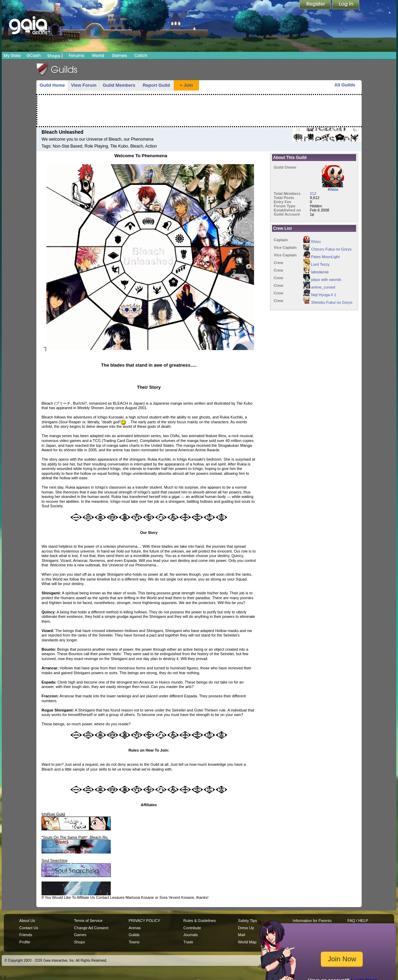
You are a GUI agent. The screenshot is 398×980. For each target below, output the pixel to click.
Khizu (312, 242)
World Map (247, 942)
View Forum (84, 85)
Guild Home (52, 85)
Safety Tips (248, 921)
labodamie (316, 272)
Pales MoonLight (321, 257)
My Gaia (12, 55)
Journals (191, 935)
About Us (27, 921)
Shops (55, 56)
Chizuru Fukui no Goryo (327, 249)
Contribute (192, 928)
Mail (242, 935)
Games (119, 55)
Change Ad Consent (91, 928)
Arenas (135, 928)
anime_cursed (319, 287)
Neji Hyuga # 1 (320, 295)
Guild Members (119, 85)
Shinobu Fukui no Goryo (328, 302)
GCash (34, 55)
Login (346, 5)
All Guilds (345, 85)
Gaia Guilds (57, 69)
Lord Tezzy (316, 264)
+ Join (187, 85)
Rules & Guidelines (200, 921)
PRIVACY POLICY (144, 921)
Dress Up (246, 928)
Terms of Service (88, 921)
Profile (25, 942)
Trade (188, 942)
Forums (76, 55)
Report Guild (156, 85)
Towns (134, 942)
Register (316, 5)
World (98, 55)
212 (313, 194)
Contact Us (29, 928)
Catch (141, 55)
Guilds (134, 935)
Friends (26, 935)
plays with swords (322, 280)
